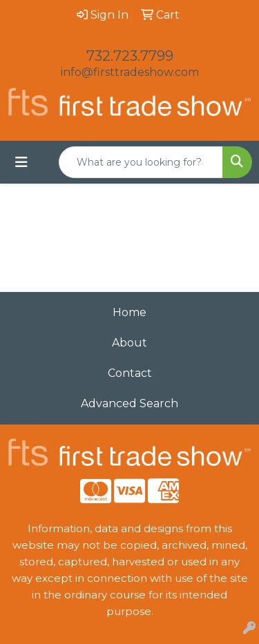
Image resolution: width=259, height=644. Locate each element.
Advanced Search (129, 403)
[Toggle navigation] (21, 162)
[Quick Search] (141, 162)
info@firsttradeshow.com (130, 72)
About (129, 343)
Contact (130, 373)
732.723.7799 (130, 56)
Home (129, 312)
